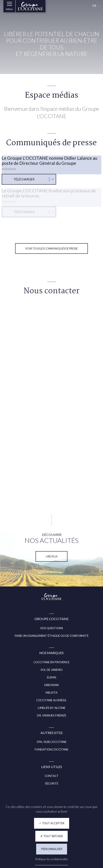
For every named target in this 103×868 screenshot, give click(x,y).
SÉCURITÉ (52, 783)
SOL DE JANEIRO (52, 670)
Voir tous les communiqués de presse (51, 253)
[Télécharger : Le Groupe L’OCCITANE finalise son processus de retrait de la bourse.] (29, 215)
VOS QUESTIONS (52, 628)
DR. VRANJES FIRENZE (52, 715)
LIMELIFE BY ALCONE (52, 708)
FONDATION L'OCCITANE (51, 749)
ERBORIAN (51, 685)
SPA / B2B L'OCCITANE (52, 742)
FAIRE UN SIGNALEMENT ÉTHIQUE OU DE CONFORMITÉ (52, 636)
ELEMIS (52, 677)
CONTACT (52, 776)
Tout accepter (52, 823)
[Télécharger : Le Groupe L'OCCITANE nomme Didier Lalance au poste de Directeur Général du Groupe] (29, 184)
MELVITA (51, 693)
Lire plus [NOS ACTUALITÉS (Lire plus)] (52, 561)
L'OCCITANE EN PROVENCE (51, 662)
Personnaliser (52, 849)
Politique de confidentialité (51, 859)
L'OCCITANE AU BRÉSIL (51, 700)
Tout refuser (52, 836)
